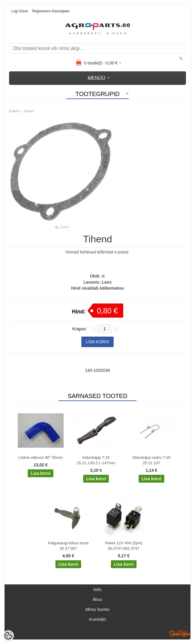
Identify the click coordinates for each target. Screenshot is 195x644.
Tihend (29, 111)
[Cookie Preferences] (8, 636)
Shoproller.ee (180, 633)
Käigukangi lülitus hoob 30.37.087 (68, 546)
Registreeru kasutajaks (51, 11)
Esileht (14, 111)
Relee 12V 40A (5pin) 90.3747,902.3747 (124, 546)
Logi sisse (19, 11)
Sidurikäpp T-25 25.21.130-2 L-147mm (96, 460)
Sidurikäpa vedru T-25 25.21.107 (151, 460)
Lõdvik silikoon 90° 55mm (41, 457)
